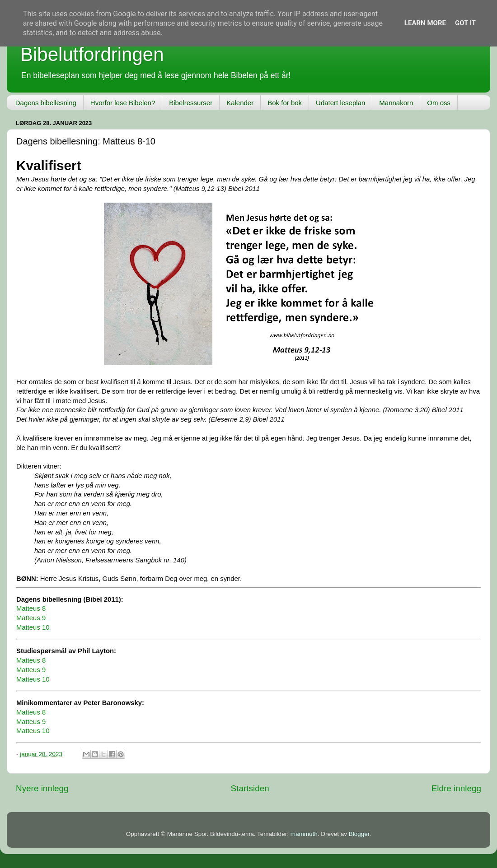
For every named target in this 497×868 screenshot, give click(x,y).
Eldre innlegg (456, 788)
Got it (465, 23)
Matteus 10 (33, 627)
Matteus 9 (31, 618)
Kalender (240, 103)
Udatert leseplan (340, 103)
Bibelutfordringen (92, 54)
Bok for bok (285, 103)
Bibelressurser (191, 103)
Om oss (439, 103)
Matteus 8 (31, 608)
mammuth (304, 834)
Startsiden (250, 788)
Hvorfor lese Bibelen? (123, 103)
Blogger (359, 834)
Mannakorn (396, 103)
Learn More (425, 23)
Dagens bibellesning (46, 103)
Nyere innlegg (42, 788)
